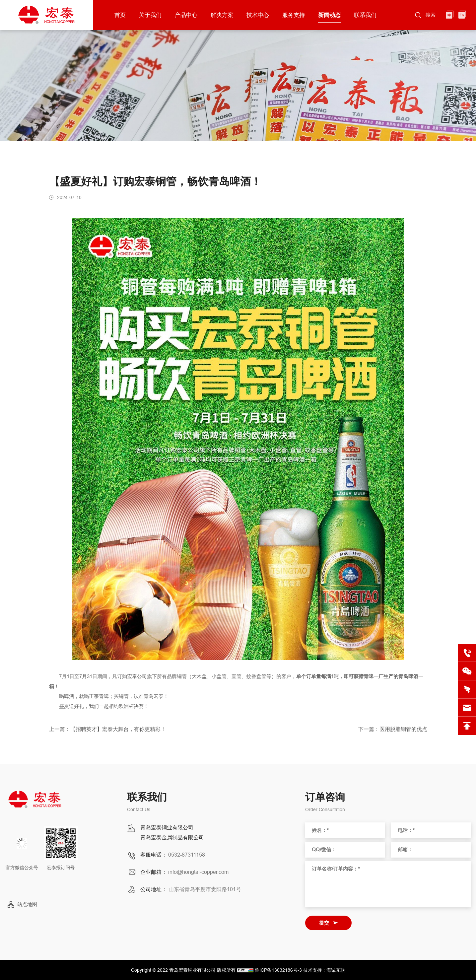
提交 (324, 923)
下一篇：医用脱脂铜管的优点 (393, 733)
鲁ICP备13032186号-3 (278, 970)
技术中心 (258, 15)
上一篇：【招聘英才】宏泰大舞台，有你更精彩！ (107, 733)
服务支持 (294, 15)
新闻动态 (329, 15)
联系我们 (365, 15)
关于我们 (150, 15)
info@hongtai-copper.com (198, 872)
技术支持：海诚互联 (324, 970)
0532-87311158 (187, 855)
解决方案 (222, 15)
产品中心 (186, 15)
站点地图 (27, 904)
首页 (120, 15)
